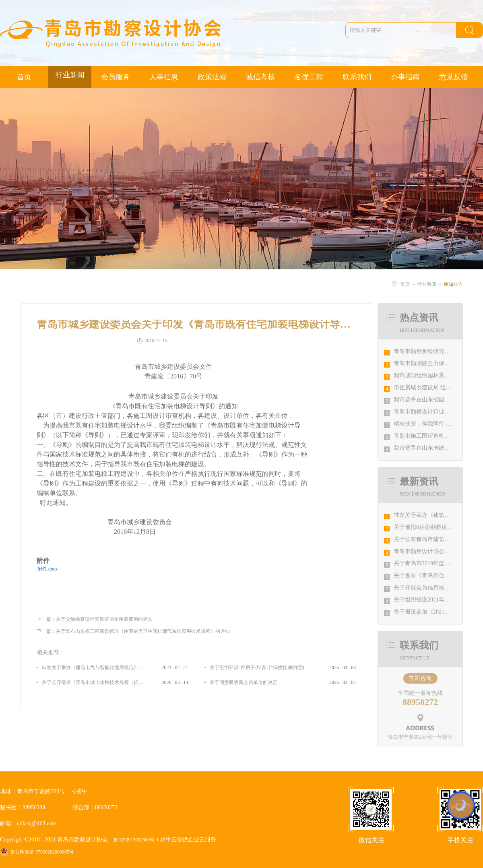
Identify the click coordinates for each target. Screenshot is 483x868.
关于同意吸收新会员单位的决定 (244, 682)
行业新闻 (427, 284)
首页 (24, 77)
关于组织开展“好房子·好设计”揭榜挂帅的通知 (258, 668)
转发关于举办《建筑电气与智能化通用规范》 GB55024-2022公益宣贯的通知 (93, 668)
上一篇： (95, 619)
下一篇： (133, 631)
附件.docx (47, 569)
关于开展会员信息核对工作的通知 (436, 588)
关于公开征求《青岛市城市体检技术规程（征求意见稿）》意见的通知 (93, 682)
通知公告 (453, 284)
